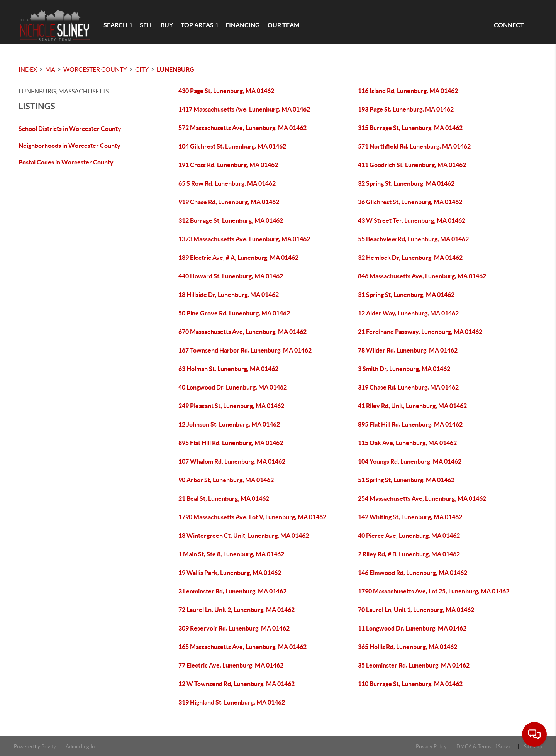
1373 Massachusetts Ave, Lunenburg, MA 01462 (244, 239)
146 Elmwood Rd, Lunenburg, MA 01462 (413, 573)
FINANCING (243, 25)
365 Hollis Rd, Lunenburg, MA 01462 (408, 647)
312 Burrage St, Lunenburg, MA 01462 (231, 220)
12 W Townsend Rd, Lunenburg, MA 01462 (236, 684)
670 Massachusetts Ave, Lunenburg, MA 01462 (242, 332)
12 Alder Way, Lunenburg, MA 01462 (408, 313)
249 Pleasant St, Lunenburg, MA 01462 (231, 406)
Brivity (49, 747)
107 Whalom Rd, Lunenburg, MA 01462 (232, 461)
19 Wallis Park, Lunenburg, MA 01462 (230, 573)
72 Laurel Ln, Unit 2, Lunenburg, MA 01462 (236, 610)
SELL (146, 25)
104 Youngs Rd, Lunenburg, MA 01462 (410, 461)
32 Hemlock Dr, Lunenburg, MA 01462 (410, 258)
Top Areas (199, 25)
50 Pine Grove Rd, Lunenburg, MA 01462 (234, 313)
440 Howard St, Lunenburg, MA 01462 (231, 276)
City (142, 69)
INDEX (28, 69)
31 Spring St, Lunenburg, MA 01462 (406, 295)
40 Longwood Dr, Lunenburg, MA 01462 (233, 387)
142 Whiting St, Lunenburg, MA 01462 (410, 517)
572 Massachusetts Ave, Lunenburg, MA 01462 (242, 128)
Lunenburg (175, 69)
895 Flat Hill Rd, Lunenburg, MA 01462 (410, 424)
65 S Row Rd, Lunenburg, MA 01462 (227, 183)
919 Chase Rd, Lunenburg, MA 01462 (229, 202)
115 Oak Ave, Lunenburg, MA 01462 (407, 443)
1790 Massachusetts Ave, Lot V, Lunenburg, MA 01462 (252, 517)
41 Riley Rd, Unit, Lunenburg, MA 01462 (412, 406)
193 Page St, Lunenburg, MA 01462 (406, 109)
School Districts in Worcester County (70, 129)
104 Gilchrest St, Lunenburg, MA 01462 (232, 146)
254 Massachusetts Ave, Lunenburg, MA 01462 (422, 498)
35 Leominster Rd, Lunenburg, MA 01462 (414, 665)
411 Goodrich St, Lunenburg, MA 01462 (412, 165)
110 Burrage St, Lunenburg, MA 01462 (410, 684)
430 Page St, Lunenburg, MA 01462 (226, 91)
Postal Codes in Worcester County (66, 162)
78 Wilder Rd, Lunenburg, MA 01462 (408, 350)
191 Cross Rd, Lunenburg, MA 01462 (228, 165)
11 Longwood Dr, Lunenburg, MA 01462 (412, 628)
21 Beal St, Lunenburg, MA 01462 (224, 498)
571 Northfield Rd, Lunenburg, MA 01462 (414, 146)
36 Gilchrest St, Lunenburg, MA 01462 (410, 202)
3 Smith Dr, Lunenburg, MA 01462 (404, 369)
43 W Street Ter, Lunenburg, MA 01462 (412, 220)
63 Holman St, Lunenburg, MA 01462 (228, 369)
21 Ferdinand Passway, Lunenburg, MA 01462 (420, 332)
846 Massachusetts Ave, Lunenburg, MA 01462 (422, 276)
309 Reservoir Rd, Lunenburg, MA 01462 (234, 628)
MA (50, 69)
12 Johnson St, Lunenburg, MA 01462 (229, 424)
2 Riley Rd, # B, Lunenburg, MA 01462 (409, 554)
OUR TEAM (284, 25)
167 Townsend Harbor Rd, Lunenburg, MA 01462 (245, 350)
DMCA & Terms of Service (485, 747)
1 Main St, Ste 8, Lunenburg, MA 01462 (231, 554)
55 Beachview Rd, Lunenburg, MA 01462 (413, 239)
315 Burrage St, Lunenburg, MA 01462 (410, 128)
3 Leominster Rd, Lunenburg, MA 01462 (232, 591)
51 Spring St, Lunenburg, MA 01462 (406, 480)
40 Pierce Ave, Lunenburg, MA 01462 (409, 536)
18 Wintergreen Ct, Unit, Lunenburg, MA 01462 (244, 536)
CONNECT (509, 25)
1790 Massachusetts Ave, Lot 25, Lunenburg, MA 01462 (434, 591)
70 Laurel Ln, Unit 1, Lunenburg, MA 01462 (416, 610)
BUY (167, 25)
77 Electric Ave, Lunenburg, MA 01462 (231, 665)
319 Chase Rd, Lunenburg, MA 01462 (408, 387)
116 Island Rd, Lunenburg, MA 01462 (408, 91)
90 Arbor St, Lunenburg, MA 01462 (226, 480)
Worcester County (95, 69)
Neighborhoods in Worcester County (69, 146)
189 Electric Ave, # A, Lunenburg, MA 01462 (238, 258)
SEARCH (118, 25)
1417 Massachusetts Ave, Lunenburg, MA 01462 (244, 109)
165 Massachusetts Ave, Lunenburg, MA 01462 (242, 647)
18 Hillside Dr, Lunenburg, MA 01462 (229, 295)
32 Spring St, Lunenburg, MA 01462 (406, 183)
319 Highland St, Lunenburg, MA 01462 (232, 702)
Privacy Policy (431, 747)
